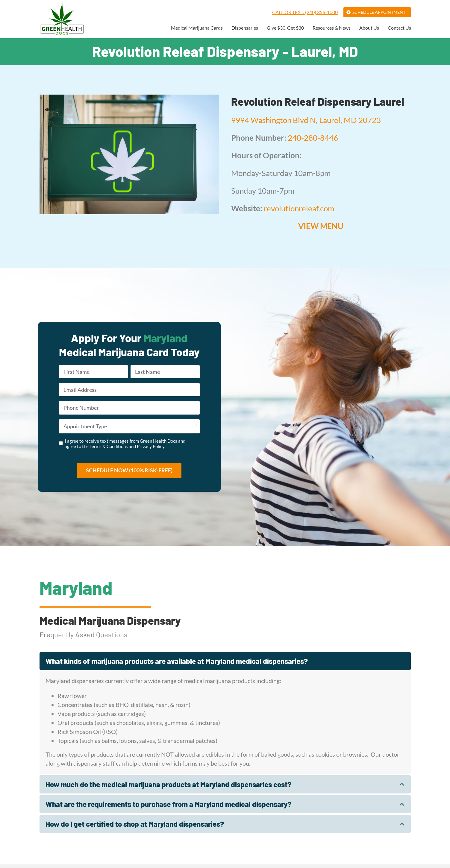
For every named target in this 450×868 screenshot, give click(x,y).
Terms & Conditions (109, 449)
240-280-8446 (313, 138)
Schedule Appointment (379, 12)
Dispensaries (245, 28)
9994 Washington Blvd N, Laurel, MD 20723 (306, 120)
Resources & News (332, 28)
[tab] (225, 664)
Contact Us (399, 28)
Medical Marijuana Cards (197, 28)
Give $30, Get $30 (285, 28)
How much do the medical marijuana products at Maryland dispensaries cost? (168, 788)
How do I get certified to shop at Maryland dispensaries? (135, 827)
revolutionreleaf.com (299, 208)
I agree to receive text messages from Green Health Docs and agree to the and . (125, 447)
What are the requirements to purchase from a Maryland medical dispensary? (168, 807)
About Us (369, 28)
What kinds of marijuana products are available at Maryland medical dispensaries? (177, 664)
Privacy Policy (151, 449)
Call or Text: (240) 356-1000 (305, 12)
